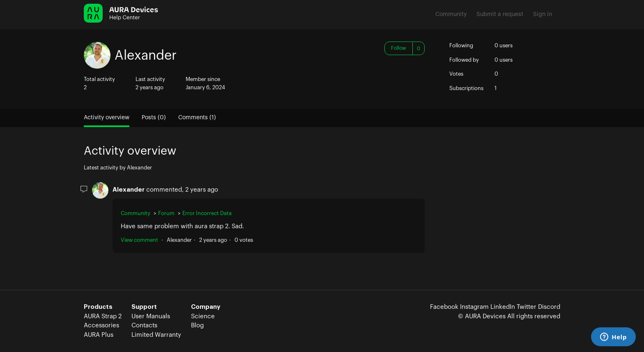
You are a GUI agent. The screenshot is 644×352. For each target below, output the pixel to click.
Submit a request (500, 14)
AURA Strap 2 (103, 316)
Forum (166, 213)
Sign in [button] (543, 14)
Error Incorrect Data (207, 213)
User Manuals (151, 316)
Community (451, 14)
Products (98, 307)
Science (203, 316)
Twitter (527, 307)
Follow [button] (399, 48)
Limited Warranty (156, 335)
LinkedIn (503, 307)
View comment (139, 240)
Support (144, 307)
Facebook (444, 307)
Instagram (474, 307)
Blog (197, 325)
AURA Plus (99, 335)
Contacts (144, 325)
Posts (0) (154, 118)
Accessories (101, 325)
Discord (549, 307)
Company (206, 307)
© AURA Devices (482, 316)
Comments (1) (197, 118)
